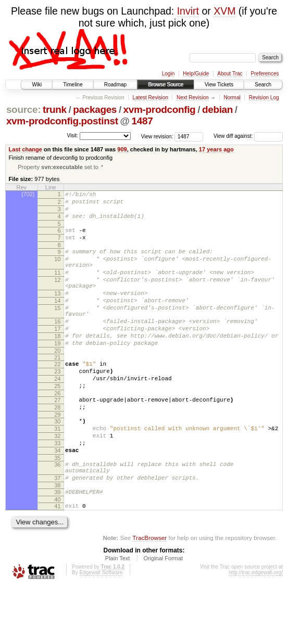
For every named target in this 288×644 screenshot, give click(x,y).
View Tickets (219, 85)
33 (57, 490)
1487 (142, 121)
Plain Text (118, 615)
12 (57, 297)
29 (57, 456)
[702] (28, 195)
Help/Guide (196, 74)
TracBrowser (149, 595)
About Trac (230, 74)
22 (57, 396)
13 (57, 313)
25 (57, 423)
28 (57, 447)
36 (57, 514)
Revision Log (264, 98)
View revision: (157, 136)
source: (23, 110)
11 (57, 288)
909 (122, 149)
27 (57, 439)
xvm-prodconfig (160, 110)
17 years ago (216, 149)
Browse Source (166, 85)
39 (57, 546)
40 (57, 555)
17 (57, 356)
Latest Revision (151, 98)
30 (57, 463)
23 (57, 405)
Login (168, 74)
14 (57, 322)
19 (57, 374)
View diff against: (248, 136)
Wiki (37, 85)
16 (57, 347)
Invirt (188, 11)
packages (95, 110)
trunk (55, 110)
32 (57, 481)
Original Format (163, 615)
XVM (224, 11)
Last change (26, 149)
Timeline (73, 85)
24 (57, 414)
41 (57, 562)
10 (57, 271)
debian (217, 110)
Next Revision (193, 98)
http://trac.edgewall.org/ (256, 630)
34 (57, 498)
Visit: (72, 136)
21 (57, 390)
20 (57, 383)
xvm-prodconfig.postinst (62, 121)
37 (57, 531)
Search (263, 85)
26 (57, 432)
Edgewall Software (101, 630)
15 (57, 331)
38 (57, 539)
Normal (232, 98)
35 (57, 507)
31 (57, 472)
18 (57, 365)
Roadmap (115, 85)
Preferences (265, 74)
